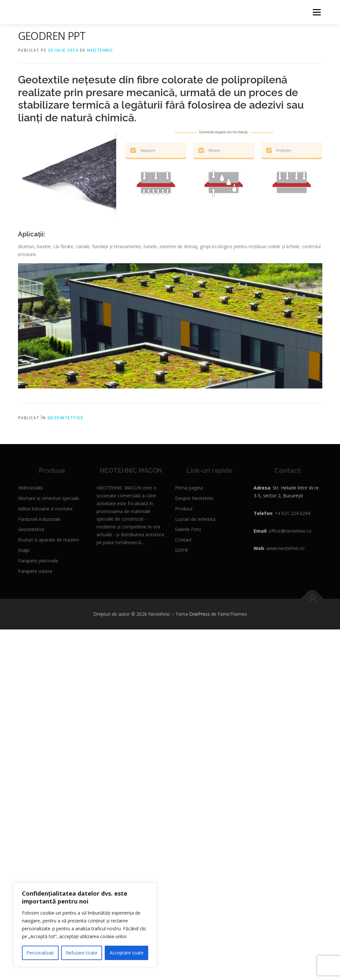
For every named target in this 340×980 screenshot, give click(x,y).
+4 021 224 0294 (292, 513)
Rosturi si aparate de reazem (49, 540)
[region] (85, 925)
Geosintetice (31, 529)
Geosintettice (65, 418)
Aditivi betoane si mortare (45, 509)
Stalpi (24, 550)
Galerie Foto (188, 529)
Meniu (317, 12)
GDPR (181, 550)
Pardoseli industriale (39, 519)
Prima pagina (189, 488)
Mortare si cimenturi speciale (49, 498)
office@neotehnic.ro (290, 531)
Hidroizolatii (30, 488)
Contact (183, 540)
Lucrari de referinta (195, 519)
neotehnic (100, 50)
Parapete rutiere (35, 571)
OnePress (199, 614)
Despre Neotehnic (194, 498)
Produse (184, 509)
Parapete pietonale (38, 561)
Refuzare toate (82, 953)
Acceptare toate (127, 953)
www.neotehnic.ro (286, 548)
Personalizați (40, 953)
